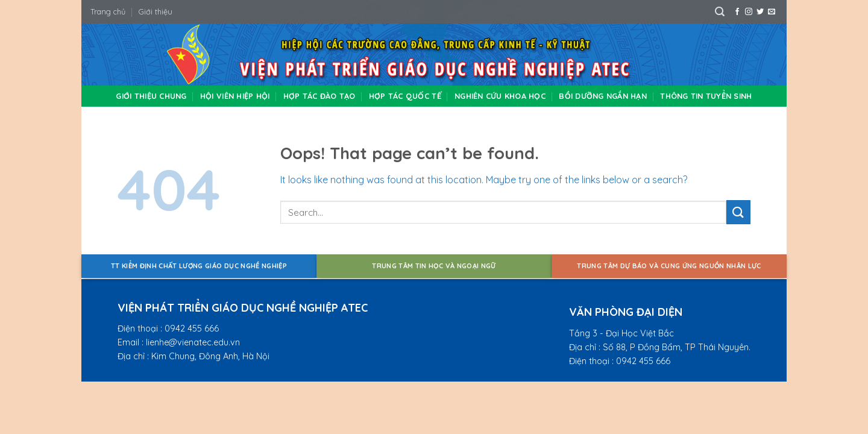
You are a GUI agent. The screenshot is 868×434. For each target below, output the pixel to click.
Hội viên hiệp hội (235, 96)
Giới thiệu (156, 11)
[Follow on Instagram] (749, 12)
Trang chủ (108, 11)
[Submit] (738, 212)
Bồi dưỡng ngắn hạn (603, 96)
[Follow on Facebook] (737, 12)
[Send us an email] (772, 12)
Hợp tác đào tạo (319, 96)
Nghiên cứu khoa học (500, 96)
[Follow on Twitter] (760, 12)
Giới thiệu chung (151, 96)
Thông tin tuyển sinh (706, 96)
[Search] (720, 12)
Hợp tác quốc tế (405, 96)
